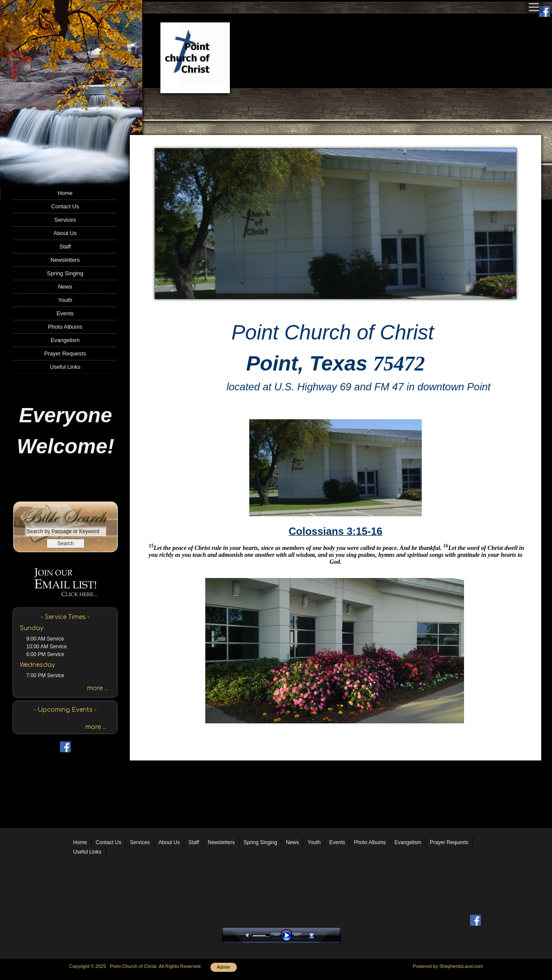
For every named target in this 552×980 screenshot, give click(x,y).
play (289, 935)
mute (249, 935)
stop (319, 935)
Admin (224, 967)
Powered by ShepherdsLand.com (448, 966)
